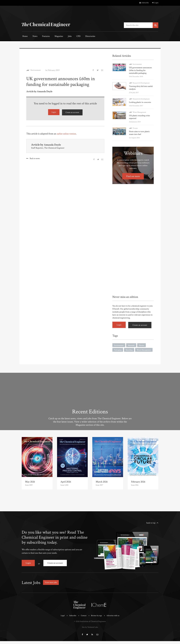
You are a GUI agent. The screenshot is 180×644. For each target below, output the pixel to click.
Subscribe (144, 3)
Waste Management (139, 112)
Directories (84, 36)
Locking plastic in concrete (140, 102)
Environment (36, 70)
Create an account (72, 112)
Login (155, 3)
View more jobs (51, 586)
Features (44, 36)
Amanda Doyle (53, 144)
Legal (62, 619)
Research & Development (141, 83)
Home (25, 36)
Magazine (56, 36)
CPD (73, 36)
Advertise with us (114, 619)
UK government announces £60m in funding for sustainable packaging (140, 70)
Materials (132, 345)
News (33, 36)
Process (135, 128)
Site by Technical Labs (90, 630)
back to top (151, 527)
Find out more (133, 176)
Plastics (143, 345)
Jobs (66, 36)
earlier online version (67, 133)
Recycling (130, 349)
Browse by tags (97, 619)
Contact (83, 619)
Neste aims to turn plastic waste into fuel (139, 133)
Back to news (35, 158)
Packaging (118, 349)
